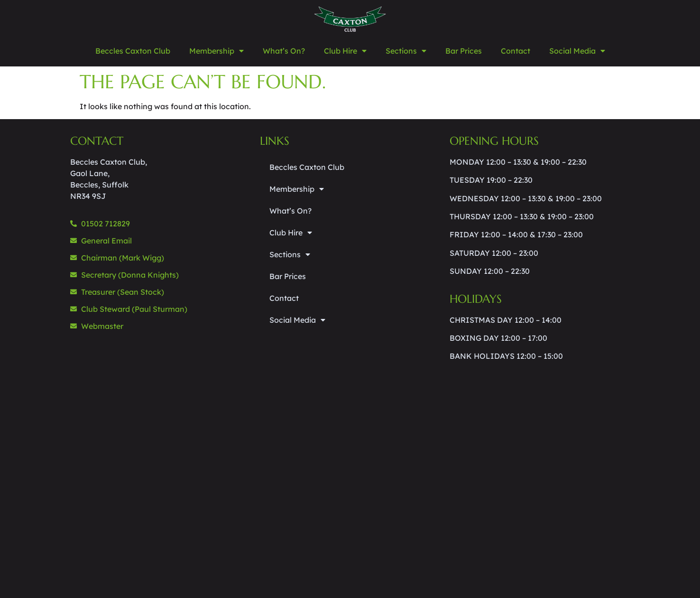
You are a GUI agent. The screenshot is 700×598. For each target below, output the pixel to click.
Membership (216, 51)
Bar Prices (464, 51)
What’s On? (284, 51)
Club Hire (345, 51)
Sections (406, 51)
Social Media (577, 51)
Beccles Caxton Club (133, 51)
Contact (516, 51)
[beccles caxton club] (160, 467)
